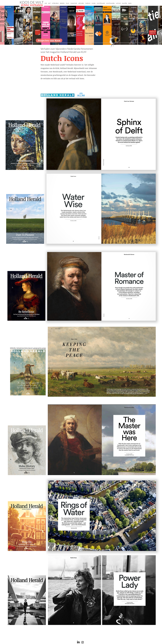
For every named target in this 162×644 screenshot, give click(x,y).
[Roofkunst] (83, 43)
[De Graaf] (38, 43)
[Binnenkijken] (29, 43)
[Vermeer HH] (113, 43)
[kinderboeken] (24, 43)
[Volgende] (161, 25)
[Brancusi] (30, 43)
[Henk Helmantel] (138, 43)
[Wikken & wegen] (79, 43)
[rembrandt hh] (139, 43)
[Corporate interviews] (37, 43)
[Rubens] (59, 43)
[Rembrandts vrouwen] (89, 43)
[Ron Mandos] (99, 43)
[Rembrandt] (117, 43)
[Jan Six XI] (137, 43)
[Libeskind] (48, 43)
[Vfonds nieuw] (75, 43)
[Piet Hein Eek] (133, 43)
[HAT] (127, 43)
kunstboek (8, 7)
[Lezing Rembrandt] (80, 43)
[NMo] (22, 43)
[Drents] (32, 43)
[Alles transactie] (121, 43)
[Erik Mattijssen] (63, 43)
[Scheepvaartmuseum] (82, 43)
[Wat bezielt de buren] (35, 43)
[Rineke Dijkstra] (85, 43)
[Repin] (44, 43)
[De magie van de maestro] (105, 43)
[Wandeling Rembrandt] (109, 43)
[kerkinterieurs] (110, 43)
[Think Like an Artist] (70, 43)
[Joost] (58, 43)
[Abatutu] (91, 43)
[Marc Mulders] (69, 43)
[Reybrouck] (66, 43)
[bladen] (88, 43)
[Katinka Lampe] (131, 43)
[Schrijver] (46, 43)
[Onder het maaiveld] (87, 43)
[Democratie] (50, 43)
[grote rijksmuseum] (84, 43)
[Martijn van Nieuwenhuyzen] (62, 43)
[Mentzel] (130, 43)
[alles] (76, 43)
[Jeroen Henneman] (102, 43)
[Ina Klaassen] (93, 43)
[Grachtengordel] (115, 43)
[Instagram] (83, 642)
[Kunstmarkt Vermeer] (120, 43)
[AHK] (54, 43)
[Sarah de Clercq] (71, 43)
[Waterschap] (47, 43)
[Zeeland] (141, 43)
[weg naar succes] (85, 43)
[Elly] (78, 43)
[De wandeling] (57, 43)
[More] (65, 43)
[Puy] (27, 43)
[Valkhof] (25, 43)
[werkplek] (136, 43)
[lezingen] (74, 43)
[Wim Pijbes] (100, 43)
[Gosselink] (56, 43)
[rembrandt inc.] (140, 43)
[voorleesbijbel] (116, 43)
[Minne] (49, 43)
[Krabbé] (77, 43)
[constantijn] (43, 43)
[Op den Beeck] (67, 43)
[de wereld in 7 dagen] (92, 43)
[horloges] (103, 43)
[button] (46, 3)
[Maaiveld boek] (68, 43)
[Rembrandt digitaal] (125, 43)
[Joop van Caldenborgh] (107, 43)
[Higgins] (72, 43)
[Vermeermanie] (122, 43)
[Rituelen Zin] (126, 43)
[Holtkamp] (81, 43)
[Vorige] (1, 25)
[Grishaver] (124, 43)
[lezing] (86, 43)
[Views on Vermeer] (111, 43)
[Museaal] (55, 43)
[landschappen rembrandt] (90, 43)
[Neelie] (128, 43)
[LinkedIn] (78, 642)
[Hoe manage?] (94, 43)
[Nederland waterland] (123, 43)
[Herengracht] (31, 43)
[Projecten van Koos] (49, 40)
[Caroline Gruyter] (36, 43)
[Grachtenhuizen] (97, 43)
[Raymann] (106, 43)
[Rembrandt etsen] (118, 43)
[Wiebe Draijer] (104, 43)
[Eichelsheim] (41, 43)
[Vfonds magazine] (26, 43)
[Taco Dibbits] (64, 43)
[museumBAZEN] (52, 43)
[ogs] (23, 43)
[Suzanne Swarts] (42, 43)
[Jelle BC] (45, 43)
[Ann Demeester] (134, 43)
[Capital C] (129, 43)
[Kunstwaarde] (60, 43)
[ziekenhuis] (112, 43)
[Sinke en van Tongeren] (61, 43)
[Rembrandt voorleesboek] (95, 43)
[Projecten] (20, 43)
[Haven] (114, 43)
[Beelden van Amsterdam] (53, 43)
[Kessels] (34, 43)
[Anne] (33, 43)
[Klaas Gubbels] (98, 43)
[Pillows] (119, 43)
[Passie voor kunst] (142, 43)
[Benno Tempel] (73, 43)
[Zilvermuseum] (28, 43)
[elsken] (21, 43)
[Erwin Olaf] (51, 43)
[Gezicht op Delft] (39, 43)
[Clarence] (135, 43)
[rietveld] (96, 43)
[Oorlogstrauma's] (108, 43)
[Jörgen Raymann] (132, 43)
